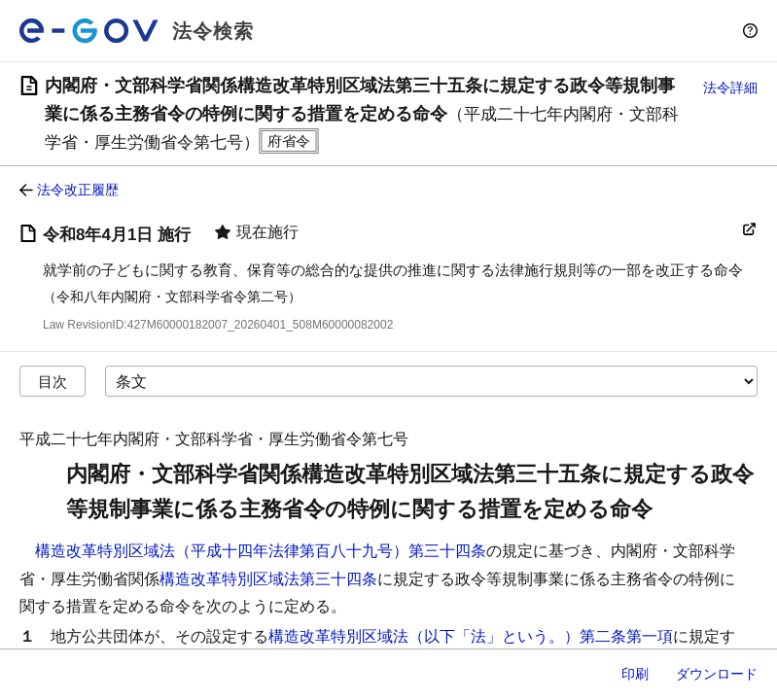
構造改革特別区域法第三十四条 (268, 579)
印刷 (635, 674)
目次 (53, 382)
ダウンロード (717, 674)
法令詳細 (730, 87)
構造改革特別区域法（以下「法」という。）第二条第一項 (471, 636)
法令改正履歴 (78, 190)
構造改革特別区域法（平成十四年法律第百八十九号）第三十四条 (261, 551)
